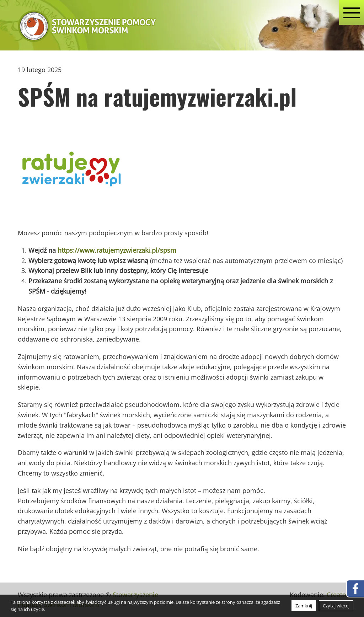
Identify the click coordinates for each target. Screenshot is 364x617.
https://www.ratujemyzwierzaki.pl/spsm (117, 250)
